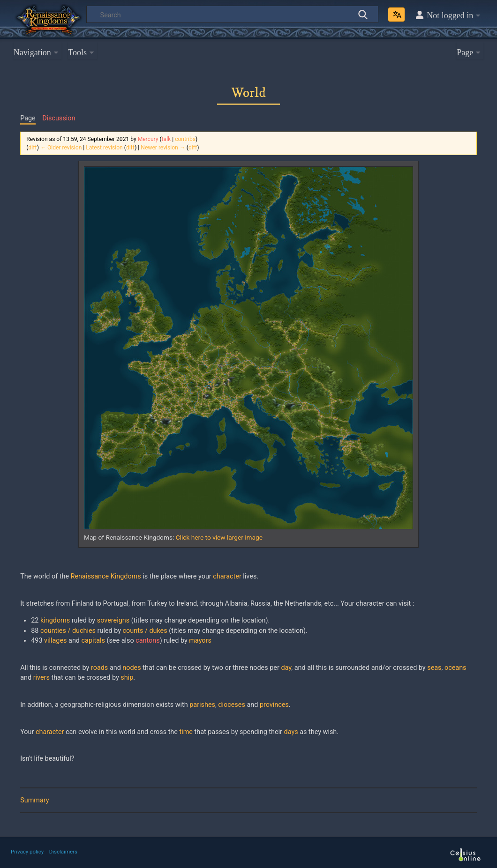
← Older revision (61, 148)
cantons (147, 641)
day (286, 668)
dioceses (231, 705)
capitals (93, 641)
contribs (185, 139)
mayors (200, 641)
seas (434, 668)
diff (32, 148)
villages (55, 641)
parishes (202, 705)
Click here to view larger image (219, 537)
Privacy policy (27, 852)
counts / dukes (145, 631)
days (291, 732)
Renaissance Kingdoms (106, 576)
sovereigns (113, 620)
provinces (274, 705)
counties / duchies (68, 631)
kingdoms (55, 620)
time (186, 732)
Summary (34, 800)
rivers (41, 678)
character (227, 576)
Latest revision (104, 148)
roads (99, 668)
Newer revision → (163, 148)
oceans (456, 668)
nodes (132, 668)
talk (166, 139)
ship (127, 678)
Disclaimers (63, 852)
